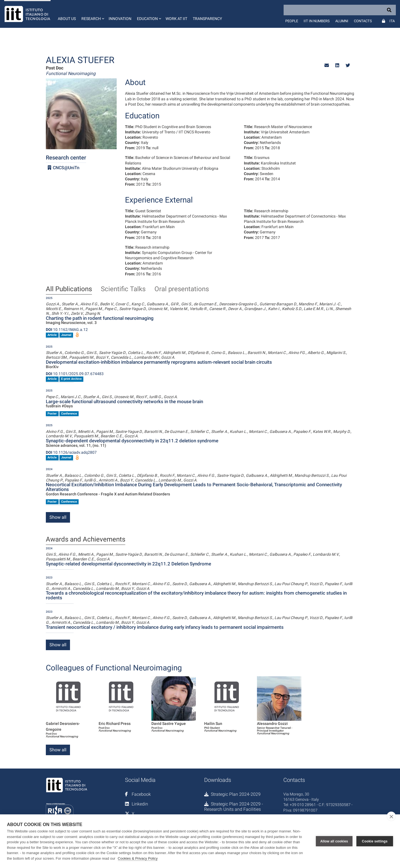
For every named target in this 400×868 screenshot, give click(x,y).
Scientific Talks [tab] (123, 289)
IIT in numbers (317, 21)
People (292, 21)
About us (67, 19)
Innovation (120, 19)
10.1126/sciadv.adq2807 (71, 452)
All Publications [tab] (69, 289)
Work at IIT (176, 19)
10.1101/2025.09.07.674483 (75, 374)
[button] (92, 14)
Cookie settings (375, 841)
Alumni (342, 21)
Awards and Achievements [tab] (86, 540)
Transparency (207, 19)
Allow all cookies (334, 841)
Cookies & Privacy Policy (138, 858)
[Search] (340, 10)
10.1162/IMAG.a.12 (67, 330)
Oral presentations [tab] (182, 289)
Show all (58, 517)
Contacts (363, 21)
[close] (391, 816)
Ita (392, 21)
